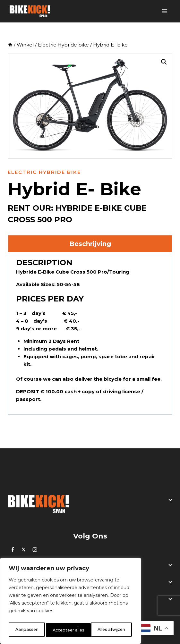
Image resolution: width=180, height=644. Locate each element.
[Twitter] (24, 549)
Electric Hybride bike (44, 172)
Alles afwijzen (66, 630)
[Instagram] (35, 549)
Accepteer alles (110, 630)
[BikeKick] (30, 11)
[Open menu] (164, 11)
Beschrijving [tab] (90, 244)
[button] (164, 62)
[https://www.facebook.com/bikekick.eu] (13, 549)
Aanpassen (26, 630)
